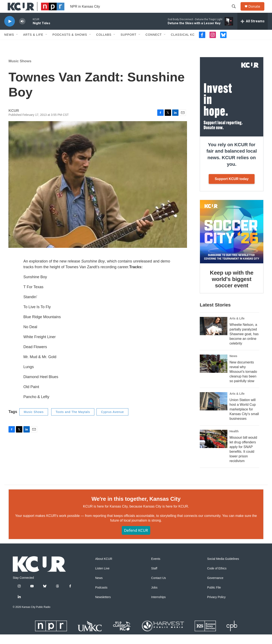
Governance (215, 588)
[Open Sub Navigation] (17, 44)
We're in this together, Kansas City (136, 508)
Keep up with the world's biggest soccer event (232, 289)
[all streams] (253, 31)
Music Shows (20, 71)
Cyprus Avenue (112, 421)
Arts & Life (33, 44)
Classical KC (183, 44)
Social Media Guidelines (223, 568)
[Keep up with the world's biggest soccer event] (232, 241)
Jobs (154, 597)
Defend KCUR (136, 540)
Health (234, 441)
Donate (257, 11)
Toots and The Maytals (73, 421)
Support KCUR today (232, 188)
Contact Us (158, 588)
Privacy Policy (216, 607)
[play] (10, 31)
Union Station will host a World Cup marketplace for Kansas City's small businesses (244, 419)
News (9, 44)
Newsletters (103, 607)
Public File (214, 597)
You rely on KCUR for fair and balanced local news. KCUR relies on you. (232, 164)
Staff (154, 578)
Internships (158, 607)
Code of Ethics (217, 578)
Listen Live (102, 578)
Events (156, 568)
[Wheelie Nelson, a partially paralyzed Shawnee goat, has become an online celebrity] (214, 336)
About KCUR (104, 568)
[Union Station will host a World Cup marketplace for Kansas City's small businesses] (214, 411)
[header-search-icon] (236, 11)
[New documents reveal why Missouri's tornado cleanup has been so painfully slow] (214, 373)
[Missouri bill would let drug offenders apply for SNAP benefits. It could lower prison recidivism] (214, 448)
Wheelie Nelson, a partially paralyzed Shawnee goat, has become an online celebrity (244, 344)
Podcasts (101, 597)
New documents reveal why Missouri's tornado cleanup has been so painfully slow (243, 381)
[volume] (22, 31)
